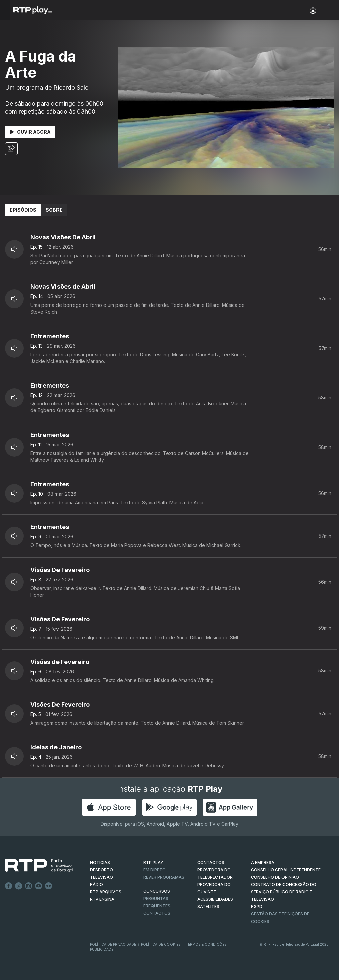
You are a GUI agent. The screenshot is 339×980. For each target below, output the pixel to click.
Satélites (208, 907)
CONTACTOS (211, 863)
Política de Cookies (161, 944)
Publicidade (102, 949)
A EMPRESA (263, 863)
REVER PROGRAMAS (164, 877)
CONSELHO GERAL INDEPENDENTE (286, 870)
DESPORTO (101, 870)
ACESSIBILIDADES (215, 899)
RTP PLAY (153, 863)
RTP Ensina (102, 899)
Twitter (19, 886)
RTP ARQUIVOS (106, 892)
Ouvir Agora (30, 132)
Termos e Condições (206, 944)
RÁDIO (96, 885)
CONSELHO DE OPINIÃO (275, 877)
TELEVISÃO (101, 877)
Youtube (39, 886)
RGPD (257, 907)
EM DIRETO (155, 870)
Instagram (29, 886)
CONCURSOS (157, 891)
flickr (49, 886)
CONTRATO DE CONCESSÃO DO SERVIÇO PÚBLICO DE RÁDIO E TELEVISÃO (284, 892)
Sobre (54, 210)
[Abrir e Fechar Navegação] (330, 11)
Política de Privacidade (113, 944)
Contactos (157, 913)
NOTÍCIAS (100, 863)
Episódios (23, 210)
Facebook (9, 886)
